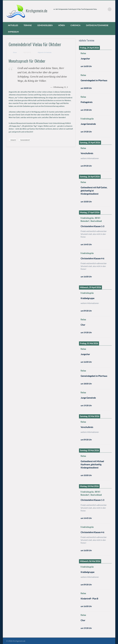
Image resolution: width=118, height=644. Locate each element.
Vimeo (105, 9)
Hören (62, 25)
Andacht (13, 140)
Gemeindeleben (45, 25)
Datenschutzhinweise (97, 25)
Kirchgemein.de (37, 11)
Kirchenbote (48, 52)
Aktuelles (13, 25)
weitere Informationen (90, 158)
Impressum (13, 32)
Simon (15, 52)
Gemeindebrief (25, 140)
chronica (75, 25)
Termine (28, 25)
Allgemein (41, 52)
